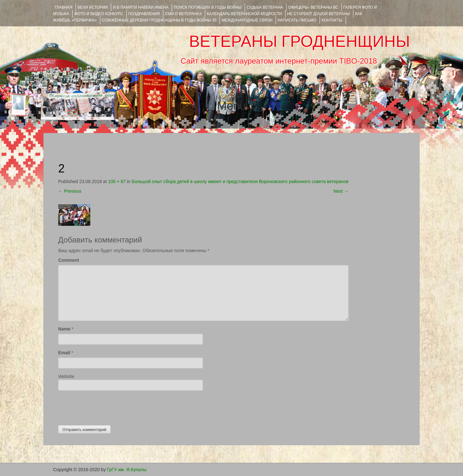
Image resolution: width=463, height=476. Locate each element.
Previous (70, 191)
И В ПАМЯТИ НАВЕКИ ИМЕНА (141, 7)
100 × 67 (117, 181)
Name (64, 329)
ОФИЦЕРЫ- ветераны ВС (313, 7)
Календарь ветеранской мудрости (244, 14)
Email (64, 353)
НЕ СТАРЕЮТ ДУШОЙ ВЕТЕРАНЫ (318, 14)
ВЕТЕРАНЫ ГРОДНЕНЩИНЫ (300, 41)
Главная (64, 7)
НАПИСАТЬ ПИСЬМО (297, 20)
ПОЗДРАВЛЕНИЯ (144, 14)
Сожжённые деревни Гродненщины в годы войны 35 (159, 20)
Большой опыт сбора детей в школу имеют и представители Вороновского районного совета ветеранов (240, 181)
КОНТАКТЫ (332, 20)
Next (341, 191)
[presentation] (107, 406)
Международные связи (247, 20)
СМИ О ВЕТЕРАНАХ (183, 14)
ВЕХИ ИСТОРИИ (93, 7)
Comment (69, 260)
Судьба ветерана (265, 7)
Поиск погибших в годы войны (208, 7)
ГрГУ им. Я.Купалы (127, 470)
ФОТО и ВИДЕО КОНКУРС (99, 14)
